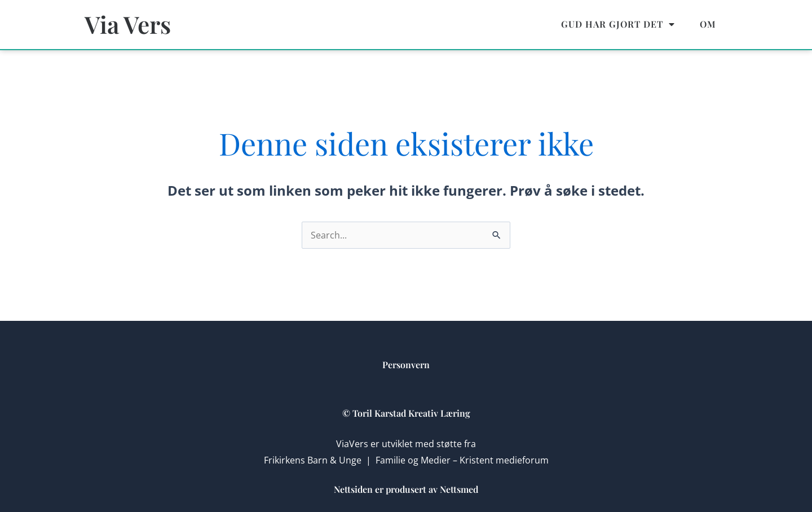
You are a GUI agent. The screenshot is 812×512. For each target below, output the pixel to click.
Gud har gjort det (618, 24)
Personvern (406, 365)
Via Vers (128, 24)
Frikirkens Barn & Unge (313, 460)
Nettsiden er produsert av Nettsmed (406, 489)
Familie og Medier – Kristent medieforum (462, 460)
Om (708, 24)
